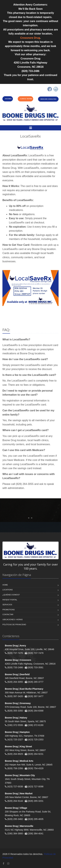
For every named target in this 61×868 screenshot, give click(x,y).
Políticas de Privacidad (14, 625)
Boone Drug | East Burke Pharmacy (24, 689)
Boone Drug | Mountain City (20, 775)
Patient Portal (10, 600)
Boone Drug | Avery (15, 646)
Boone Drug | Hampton (17, 732)
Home (5, 585)
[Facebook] (50, 89)
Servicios (7, 605)
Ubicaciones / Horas (13, 619)
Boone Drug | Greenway (18, 703)
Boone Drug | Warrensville (19, 826)
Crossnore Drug (30, 38)
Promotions (9, 610)
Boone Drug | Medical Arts (19, 761)
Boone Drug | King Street (18, 746)
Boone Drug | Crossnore (18, 660)
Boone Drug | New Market (19, 793)
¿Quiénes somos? (11, 595)
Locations (8, 590)
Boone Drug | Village (16, 808)
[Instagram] (56, 89)
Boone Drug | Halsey (16, 718)
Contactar (8, 614)
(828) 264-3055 (25, 484)
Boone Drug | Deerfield (17, 674)
